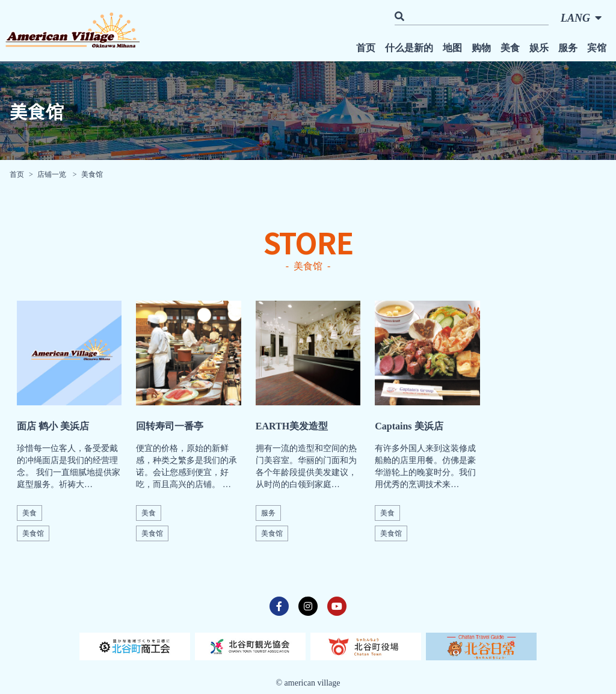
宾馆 (597, 48)
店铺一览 (53, 174)
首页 (366, 48)
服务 (568, 48)
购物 (481, 48)
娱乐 (539, 48)
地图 (452, 48)
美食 (510, 48)
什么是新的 (409, 48)
